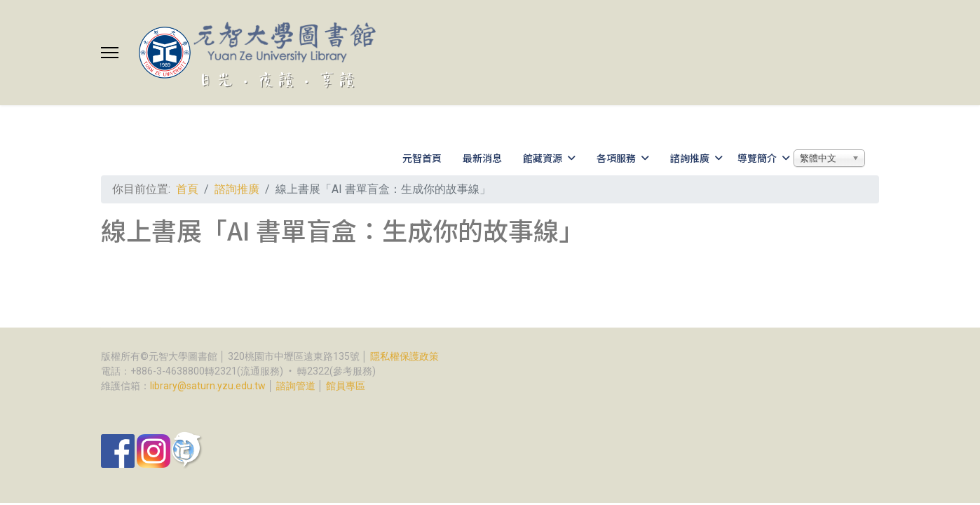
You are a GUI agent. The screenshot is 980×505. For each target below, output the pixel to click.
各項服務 (616, 158)
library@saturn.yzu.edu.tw (208, 386)
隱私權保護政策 (404, 356)
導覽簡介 (757, 158)
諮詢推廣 (690, 158)
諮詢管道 (296, 386)
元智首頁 (422, 158)
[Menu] (110, 53)
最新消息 (482, 158)
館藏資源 (543, 158)
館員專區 (346, 386)
